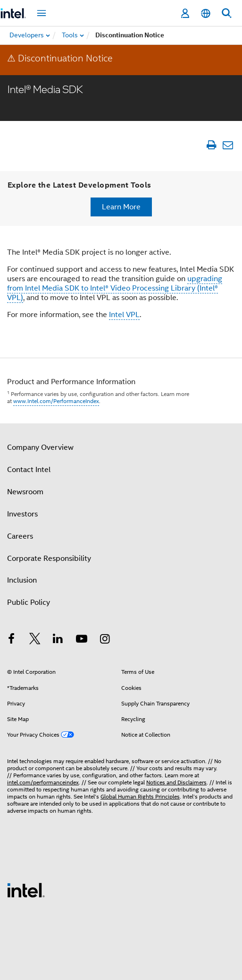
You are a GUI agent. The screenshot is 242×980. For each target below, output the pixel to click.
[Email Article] (228, 145)
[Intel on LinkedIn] (58, 640)
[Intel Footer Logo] (26, 890)
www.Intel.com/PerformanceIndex (56, 401)
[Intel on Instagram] (105, 640)
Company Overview (40, 447)
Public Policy (29, 602)
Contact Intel (29, 470)
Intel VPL (124, 315)
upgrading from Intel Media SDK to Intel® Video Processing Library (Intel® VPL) (115, 288)
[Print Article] (211, 145)
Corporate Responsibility (49, 559)
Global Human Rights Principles (140, 796)
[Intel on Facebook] (11, 640)
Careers (20, 536)
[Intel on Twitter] (35, 640)
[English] (206, 13)
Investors (22, 514)
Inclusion (22, 580)
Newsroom (25, 492)
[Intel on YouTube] (82, 640)
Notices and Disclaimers (176, 782)
